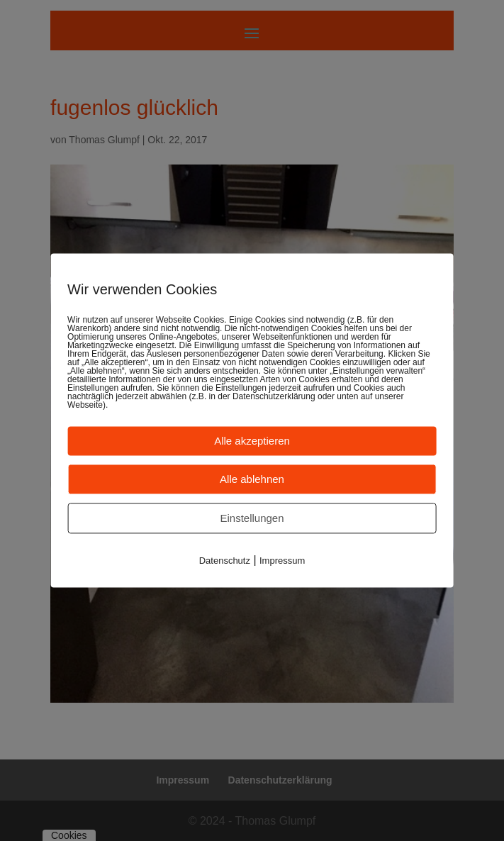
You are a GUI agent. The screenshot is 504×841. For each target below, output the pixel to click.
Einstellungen (252, 518)
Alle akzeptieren (252, 441)
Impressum (282, 561)
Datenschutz (225, 561)
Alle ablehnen (252, 479)
